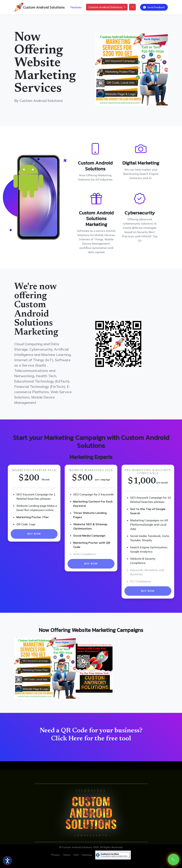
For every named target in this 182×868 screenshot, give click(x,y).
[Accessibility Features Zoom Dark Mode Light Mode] (7, 861)
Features (76, 7)
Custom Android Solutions (44, 7)
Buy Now (34, 534)
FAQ (76, 855)
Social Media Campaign (89, 536)
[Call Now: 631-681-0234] (173, 859)
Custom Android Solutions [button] (106, 7)
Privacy (55, 855)
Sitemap (87, 855)
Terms (67, 855)
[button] (132, 7)
